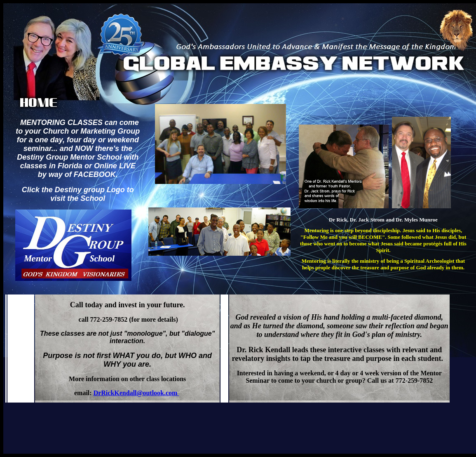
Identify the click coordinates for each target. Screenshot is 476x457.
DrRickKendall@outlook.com (136, 393)
